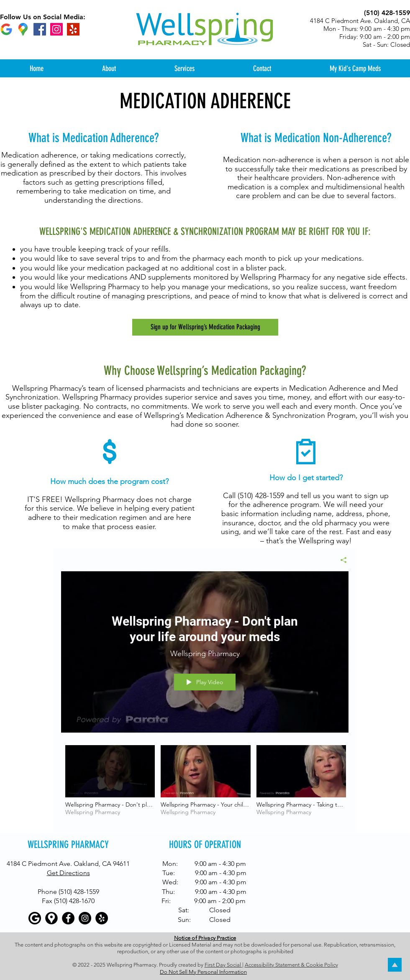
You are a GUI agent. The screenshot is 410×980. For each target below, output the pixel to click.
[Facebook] (40, 29)
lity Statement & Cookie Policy (303, 965)
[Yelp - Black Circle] (102, 918)
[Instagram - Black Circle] (85, 918)
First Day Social (223, 965)
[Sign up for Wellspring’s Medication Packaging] (205, 327)
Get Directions (68, 873)
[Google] (6, 29)
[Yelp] (73, 29)
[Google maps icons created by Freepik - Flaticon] (23, 29)
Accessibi (256, 965)
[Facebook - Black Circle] (68, 918)
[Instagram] (56, 29)
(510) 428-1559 (261, 496)
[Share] (340, 560)
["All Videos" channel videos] (205, 783)
